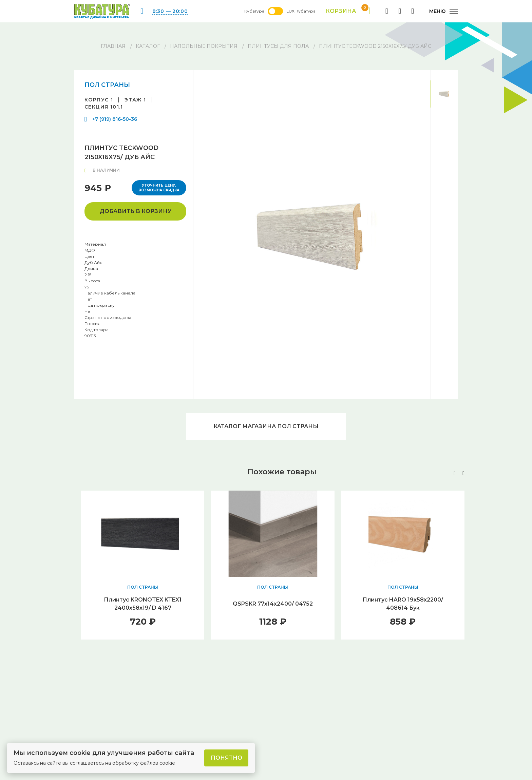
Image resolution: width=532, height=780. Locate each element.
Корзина (348, 11)
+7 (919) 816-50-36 (115, 119)
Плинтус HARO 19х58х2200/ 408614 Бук (403, 604)
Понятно (226, 758)
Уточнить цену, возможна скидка (159, 188)
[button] (463, 473)
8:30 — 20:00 (170, 11)
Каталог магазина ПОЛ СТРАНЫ (266, 426)
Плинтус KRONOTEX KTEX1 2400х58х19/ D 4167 (143, 604)
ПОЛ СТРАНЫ (107, 85)
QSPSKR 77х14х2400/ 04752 (273, 604)
